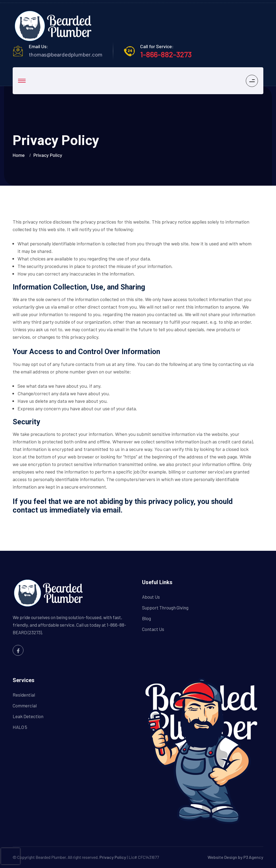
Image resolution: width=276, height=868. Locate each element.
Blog (146, 618)
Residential (24, 695)
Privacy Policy (113, 857)
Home (20, 155)
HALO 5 (20, 727)
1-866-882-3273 (166, 54)
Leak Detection (28, 716)
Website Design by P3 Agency (235, 857)
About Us (151, 597)
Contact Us (153, 629)
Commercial (25, 705)
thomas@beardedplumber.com (66, 54)
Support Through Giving (165, 608)
